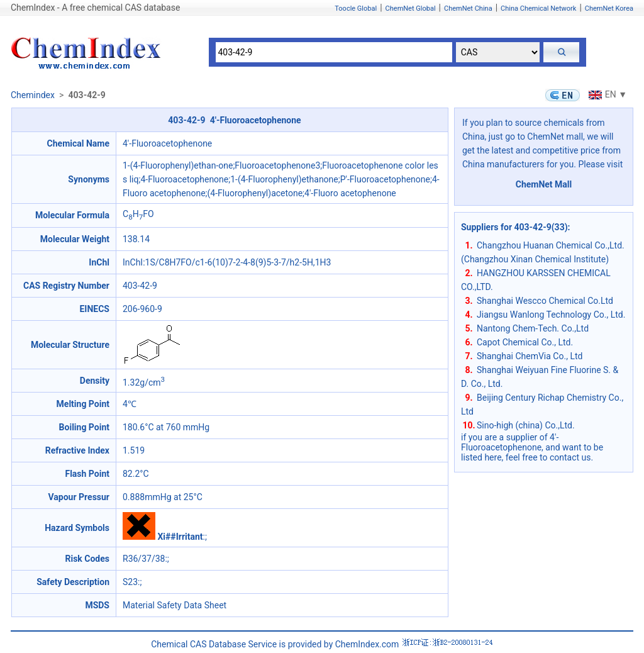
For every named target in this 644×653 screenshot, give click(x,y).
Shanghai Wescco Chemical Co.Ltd (545, 301)
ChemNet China (468, 8)
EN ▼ (606, 94)
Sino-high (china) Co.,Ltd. (526, 425)
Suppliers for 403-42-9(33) (514, 227)
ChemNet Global (411, 8)
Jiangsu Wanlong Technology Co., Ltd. (551, 315)
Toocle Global (356, 8)
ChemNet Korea (609, 8)
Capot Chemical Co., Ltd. (525, 342)
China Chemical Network (538, 8)
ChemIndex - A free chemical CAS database (95, 8)
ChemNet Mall (544, 184)
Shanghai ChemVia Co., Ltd (530, 356)
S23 (130, 582)
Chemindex (33, 95)
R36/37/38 (144, 559)
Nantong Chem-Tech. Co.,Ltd (533, 328)
